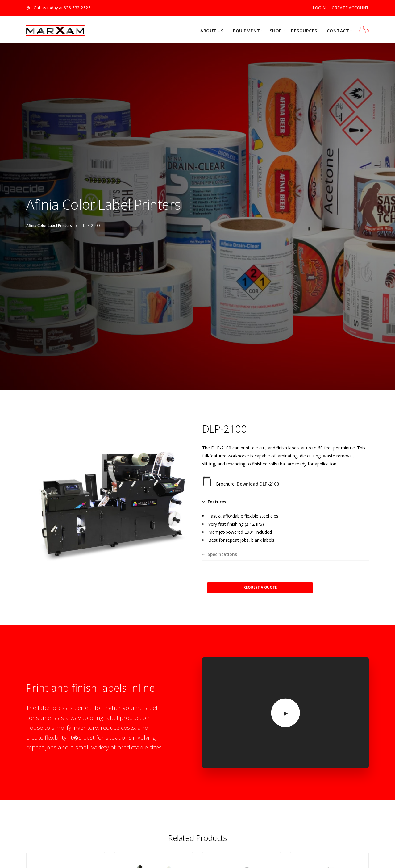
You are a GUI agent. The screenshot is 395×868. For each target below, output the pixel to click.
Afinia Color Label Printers (49, 226)
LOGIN (319, 8)
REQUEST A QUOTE (260, 583)
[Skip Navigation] (29, 8)
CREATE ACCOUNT (350, 8)
